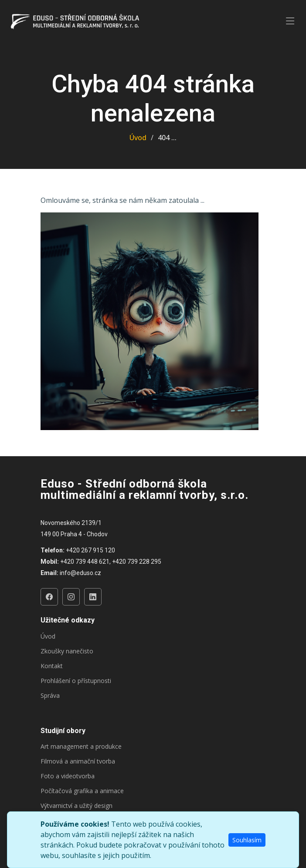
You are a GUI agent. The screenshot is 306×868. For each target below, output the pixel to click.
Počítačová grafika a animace (82, 791)
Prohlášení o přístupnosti (76, 681)
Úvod (138, 138)
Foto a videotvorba (68, 776)
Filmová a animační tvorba (78, 761)
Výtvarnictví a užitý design (76, 806)
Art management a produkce (81, 747)
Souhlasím (247, 840)
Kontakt (52, 666)
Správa (50, 696)
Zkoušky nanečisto (67, 651)
